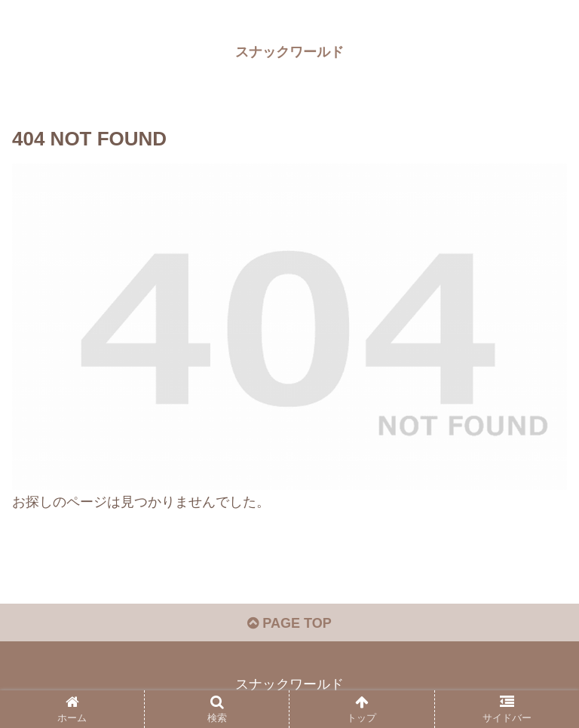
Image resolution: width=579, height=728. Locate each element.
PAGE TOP (289, 623)
